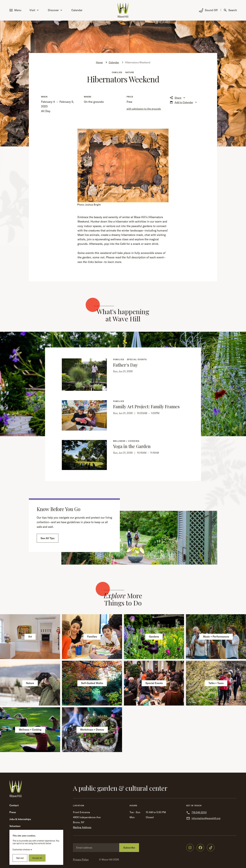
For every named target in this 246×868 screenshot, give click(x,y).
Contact (14, 805)
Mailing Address (82, 827)
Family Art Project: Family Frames (146, 406)
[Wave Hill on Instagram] (190, 848)
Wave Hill (107, 860)
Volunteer (15, 826)
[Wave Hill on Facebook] (200, 848)
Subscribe (129, 848)
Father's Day (125, 365)
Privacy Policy (81, 860)
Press (13, 812)
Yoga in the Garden (132, 446)
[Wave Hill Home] (123, 10)
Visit (34, 10)
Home (99, 62)
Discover (55, 10)
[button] (16, 10)
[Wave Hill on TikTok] (211, 848)
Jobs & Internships (20, 819)
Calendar (77, 10)
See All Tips (48, 538)
